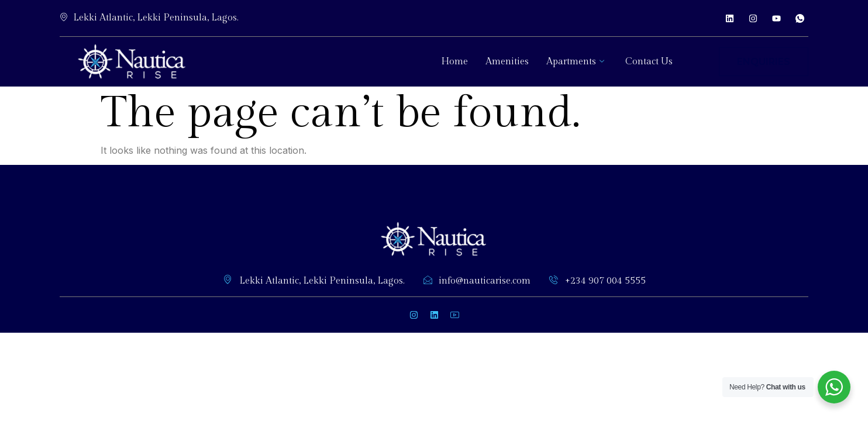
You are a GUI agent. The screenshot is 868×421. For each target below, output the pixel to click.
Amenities (507, 62)
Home (454, 62)
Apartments (575, 62)
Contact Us (649, 62)
